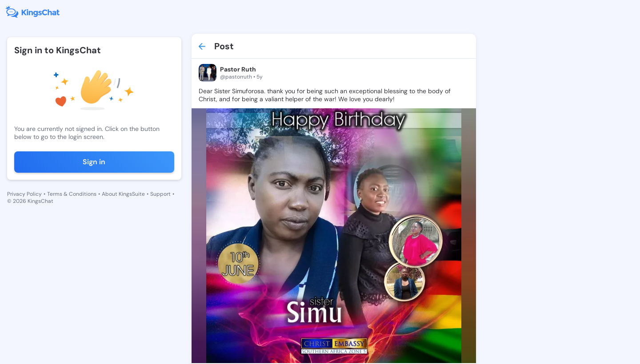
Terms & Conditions (72, 194)
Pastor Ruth (238, 69)
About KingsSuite (123, 194)
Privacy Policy (24, 194)
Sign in (94, 162)
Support (160, 194)
